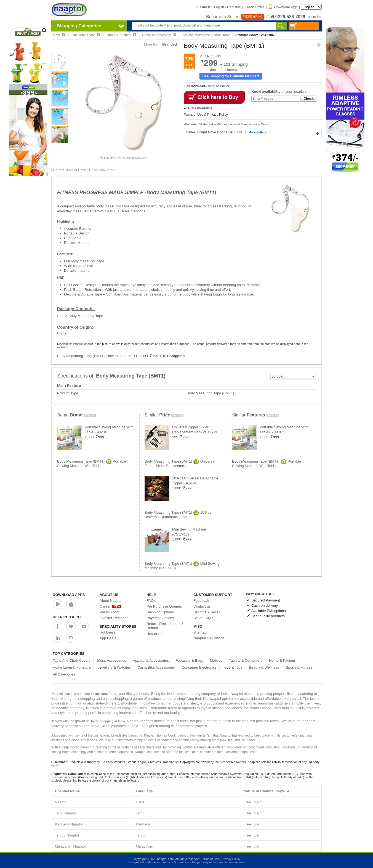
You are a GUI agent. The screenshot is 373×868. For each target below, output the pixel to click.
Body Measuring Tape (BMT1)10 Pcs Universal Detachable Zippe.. (178, 515)
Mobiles (216, 660)
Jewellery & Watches (114, 667)
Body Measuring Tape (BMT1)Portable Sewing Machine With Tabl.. (92, 464)
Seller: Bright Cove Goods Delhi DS (215, 132)
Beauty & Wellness (264, 667)
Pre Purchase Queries (164, 606)
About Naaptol (111, 601)
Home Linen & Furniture (72, 667)
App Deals (108, 638)
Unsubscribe (156, 634)
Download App (283, 7)
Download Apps (69, 595)
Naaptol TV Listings (209, 638)
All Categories (64, 674)
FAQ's (151, 601)
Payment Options (160, 618)
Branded (170, 44)
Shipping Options (160, 612)
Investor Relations (114, 618)
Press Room (110, 612)
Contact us (202, 606)
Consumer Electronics (199, 667)
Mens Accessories (112, 660)
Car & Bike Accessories (156, 667)
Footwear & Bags (189, 660)
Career (110, 606)
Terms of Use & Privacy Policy (206, 115)
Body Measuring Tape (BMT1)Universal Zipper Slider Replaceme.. (180, 464)
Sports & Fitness (299, 667)
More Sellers (257, 132)
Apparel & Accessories (151, 660)
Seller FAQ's (203, 618)
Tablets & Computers (246, 660)
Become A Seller (207, 612)
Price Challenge (102, 170)
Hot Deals (107, 632)
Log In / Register (227, 7)
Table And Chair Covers (72, 660)
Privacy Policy (231, 859)
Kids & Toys (233, 667)
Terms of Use (210, 859)
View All (90, 415)
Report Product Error (70, 170)
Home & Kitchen (282, 660)
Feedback (201, 601)
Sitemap (200, 632)
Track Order (255, 7)
